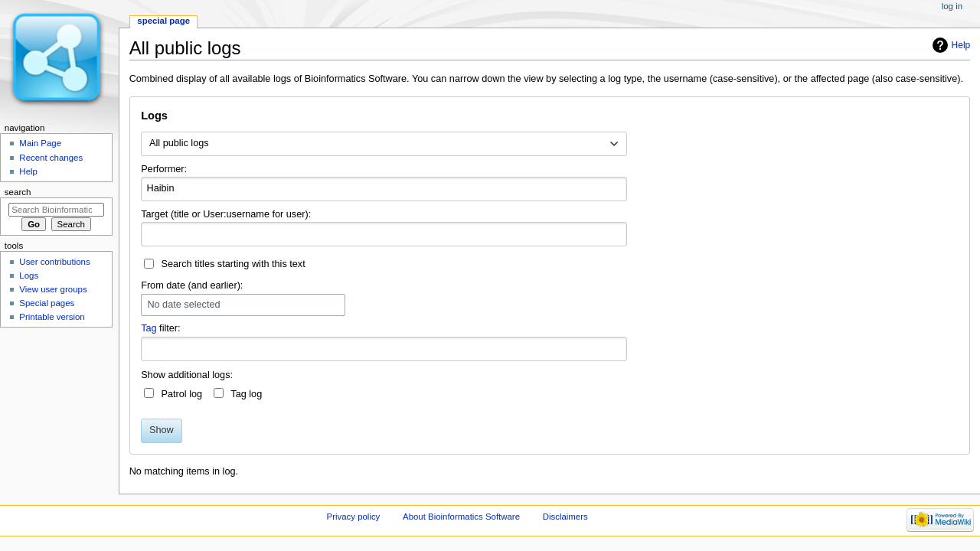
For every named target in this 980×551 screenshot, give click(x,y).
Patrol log (181, 394)
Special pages (47, 303)
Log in (952, 6)
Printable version (52, 317)
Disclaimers (565, 517)
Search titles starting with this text (233, 264)
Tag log (246, 394)
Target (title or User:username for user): (226, 214)
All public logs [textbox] (179, 143)
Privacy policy (354, 517)
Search (18, 192)
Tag (149, 328)
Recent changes (51, 158)
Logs (29, 275)
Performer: (164, 169)
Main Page (40, 143)
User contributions (54, 262)
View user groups (53, 289)
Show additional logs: (187, 375)
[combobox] (384, 144)
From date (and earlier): (192, 285)
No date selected (183, 305)
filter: (161, 328)
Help (961, 45)
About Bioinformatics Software (461, 517)
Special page (163, 21)
